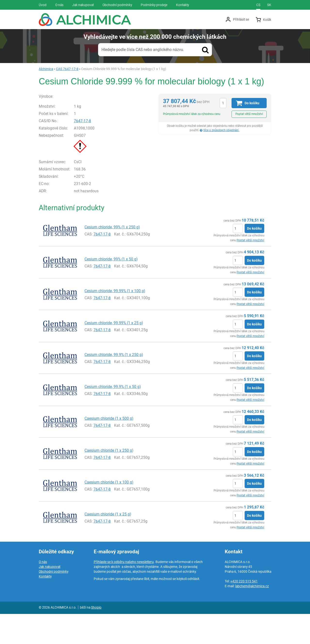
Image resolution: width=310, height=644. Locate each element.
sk (269, 5)
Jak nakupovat (50, 597)
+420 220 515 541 (244, 611)
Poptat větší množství (249, 114)
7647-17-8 (93, 151)
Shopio (96, 637)
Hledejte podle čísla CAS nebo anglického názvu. (143, 50)
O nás (43, 592)
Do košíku (254, 258)
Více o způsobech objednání (221, 130)
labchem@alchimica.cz (252, 616)
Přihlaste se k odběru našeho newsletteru (124, 592)
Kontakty (45, 606)
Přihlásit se (241, 19)
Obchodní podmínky (54, 602)
